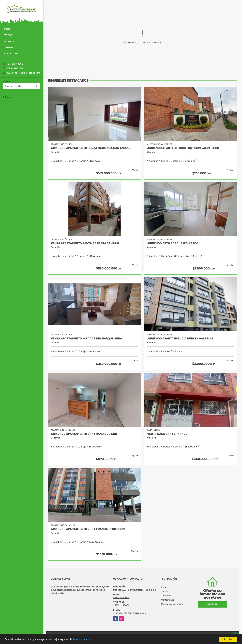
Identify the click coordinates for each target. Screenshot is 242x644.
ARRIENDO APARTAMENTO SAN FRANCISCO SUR (84, 434)
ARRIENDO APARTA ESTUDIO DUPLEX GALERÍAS (180, 339)
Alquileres (166, 596)
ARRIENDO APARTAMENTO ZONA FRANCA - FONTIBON (88, 529)
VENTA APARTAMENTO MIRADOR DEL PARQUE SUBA (87, 339)
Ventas (8, 35)
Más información (82, 639)
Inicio (7, 29)
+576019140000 (15, 64)
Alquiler (9, 41)
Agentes (9, 48)
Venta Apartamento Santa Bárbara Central (85, 243)
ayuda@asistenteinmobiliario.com (23, 73)
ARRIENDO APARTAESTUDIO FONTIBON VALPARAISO (183, 148)
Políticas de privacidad (172, 604)
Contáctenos (12, 54)
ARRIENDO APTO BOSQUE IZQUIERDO (173, 243)
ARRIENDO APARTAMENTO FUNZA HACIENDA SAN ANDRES (91, 148)
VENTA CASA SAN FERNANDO (167, 434)
